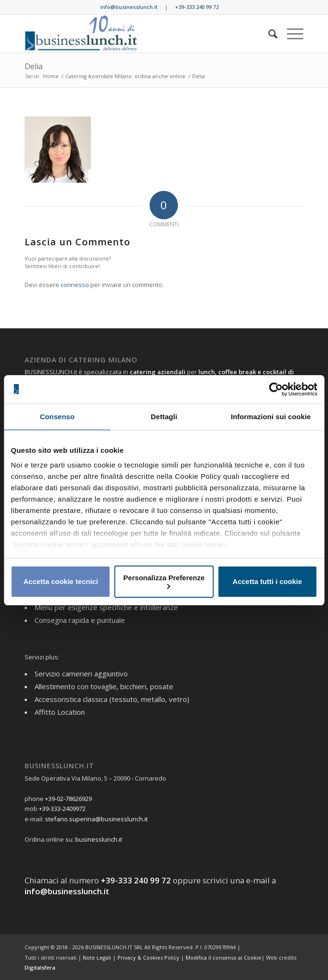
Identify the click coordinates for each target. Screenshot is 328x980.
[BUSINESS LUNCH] (136, 34)
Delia (34, 66)
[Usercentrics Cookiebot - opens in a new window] (276, 389)
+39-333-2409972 (62, 809)
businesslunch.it (99, 839)
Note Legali (97, 958)
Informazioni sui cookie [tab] (271, 417)
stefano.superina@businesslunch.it (96, 819)
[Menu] (290, 34)
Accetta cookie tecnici (61, 581)
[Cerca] (268, 34)
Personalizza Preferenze (164, 581)
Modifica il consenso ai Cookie (223, 958)
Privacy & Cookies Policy (148, 958)
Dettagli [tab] (164, 417)
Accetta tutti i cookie (267, 581)
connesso (75, 285)
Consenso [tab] (57, 417)
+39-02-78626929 (68, 799)
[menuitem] (268, 34)
